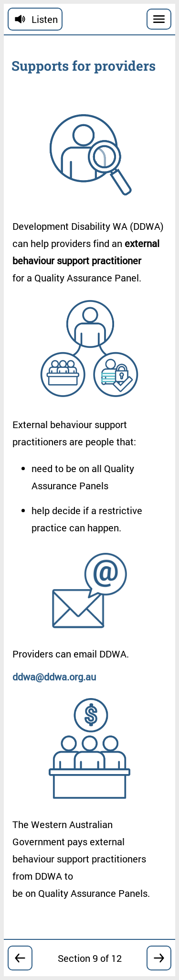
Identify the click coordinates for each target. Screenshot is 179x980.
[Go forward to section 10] (159, 958)
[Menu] (159, 19)
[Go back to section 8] (20, 958)
